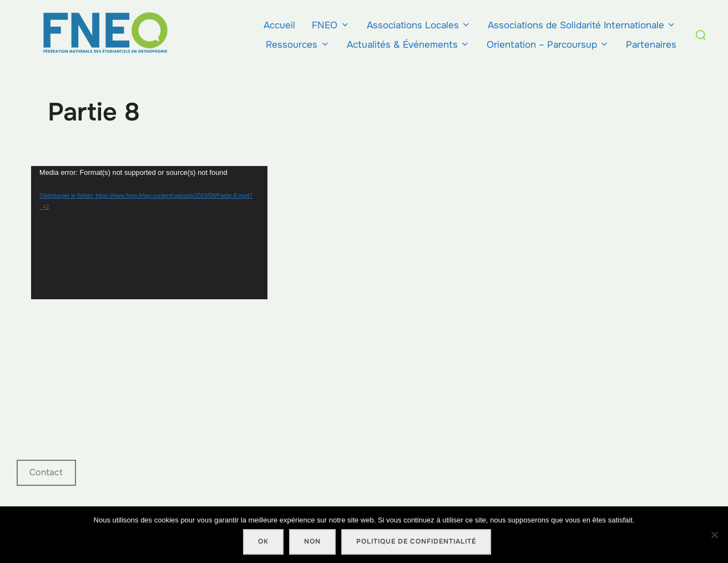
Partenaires (651, 45)
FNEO (331, 25)
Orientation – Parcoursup (548, 45)
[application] (149, 233)
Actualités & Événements (408, 45)
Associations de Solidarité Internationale (582, 25)
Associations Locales (419, 25)
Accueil (279, 25)
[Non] (714, 535)
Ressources (298, 45)
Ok (263, 541)
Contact (46, 472)
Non (312, 541)
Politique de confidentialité (416, 541)
